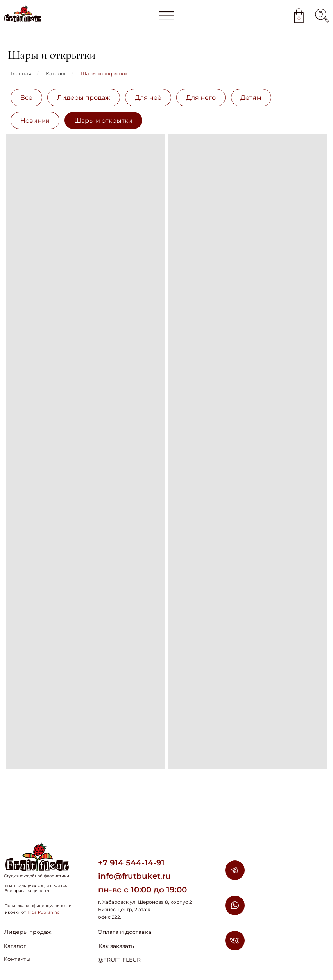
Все (26, 98)
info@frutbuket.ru (134, 876)
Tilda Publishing (43, 912)
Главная (21, 73)
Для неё (148, 98)
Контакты (17, 959)
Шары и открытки (104, 73)
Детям (251, 98)
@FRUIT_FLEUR (119, 960)
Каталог (56, 73)
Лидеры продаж (84, 98)
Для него (201, 98)
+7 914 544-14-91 (131, 863)
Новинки (35, 121)
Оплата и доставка (124, 932)
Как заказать (116, 946)
